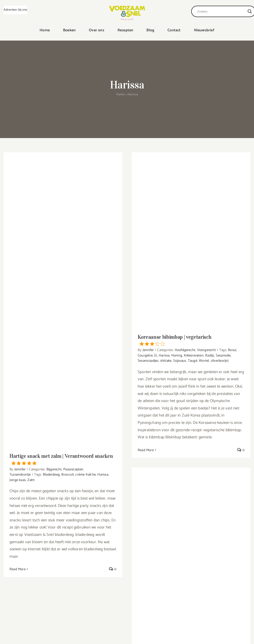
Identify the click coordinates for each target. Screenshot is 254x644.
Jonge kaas (18, 480)
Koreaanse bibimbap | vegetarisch (191, 340)
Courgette (145, 355)
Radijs (210, 355)
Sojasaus (180, 361)
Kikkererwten (194, 355)
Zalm (31, 480)
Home (120, 95)
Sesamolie (223, 355)
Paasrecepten (73, 469)
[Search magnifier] (250, 11)
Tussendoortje (20, 475)
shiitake (166, 361)
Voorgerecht (206, 350)
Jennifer (20, 469)
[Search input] (221, 11)
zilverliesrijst (220, 361)
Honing (177, 355)
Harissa (103, 475)
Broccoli (68, 475)
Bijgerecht (54, 469)
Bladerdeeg (51, 475)
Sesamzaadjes (148, 361)
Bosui (232, 350)
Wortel (204, 361)
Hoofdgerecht (185, 350)
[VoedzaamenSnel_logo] (127, 8)
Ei (156, 355)
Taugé (193, 361)
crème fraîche (86, 475)
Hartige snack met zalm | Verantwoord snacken (63, 459)
